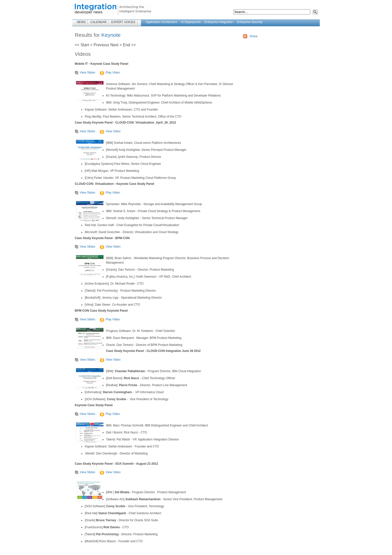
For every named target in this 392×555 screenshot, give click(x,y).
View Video (110, 131)
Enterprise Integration (219, 22)
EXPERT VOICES (123, 22)
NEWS (81, 22)
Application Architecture (161, 22)
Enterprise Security (250, 22)
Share (253, 36)
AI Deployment (191, 22)
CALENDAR (98, 22)
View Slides (85, 73)
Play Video (110, 73)
